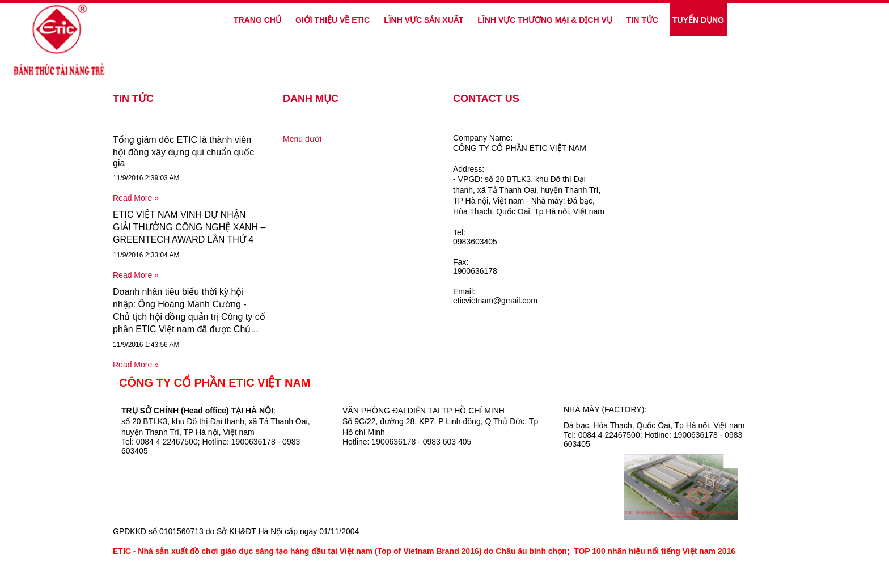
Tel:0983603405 (475, 237)
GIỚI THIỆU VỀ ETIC (333, 20)
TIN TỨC (642, 20)
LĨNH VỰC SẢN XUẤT (424, 20)
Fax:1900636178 (475, 266)
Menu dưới (302, 139)
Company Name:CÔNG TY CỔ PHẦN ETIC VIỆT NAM (520, 143)
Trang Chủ (257, 20)
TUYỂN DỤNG (698, 20)
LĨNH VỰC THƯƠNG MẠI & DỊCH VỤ (545, 20)
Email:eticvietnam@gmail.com (495, 296)
